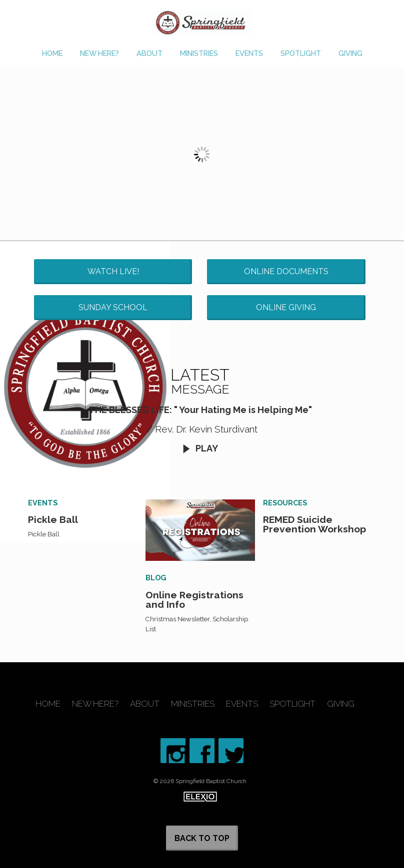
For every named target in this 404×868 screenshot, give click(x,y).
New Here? (99, 53)
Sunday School (113, 307)
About (149, 53)
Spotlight (301, 53)
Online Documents (286, 271)
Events (249, 53)
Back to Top (202, 838)
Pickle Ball (53, 519)
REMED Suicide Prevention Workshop (314, 524)
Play (200, 448)
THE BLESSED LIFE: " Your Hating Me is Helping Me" (200, 410)
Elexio (200, 797)
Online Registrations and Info (194, 600)
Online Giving (286, 307)
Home (52, 53)
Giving (350, 53)
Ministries (199, 53)
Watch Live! (113, 271)
